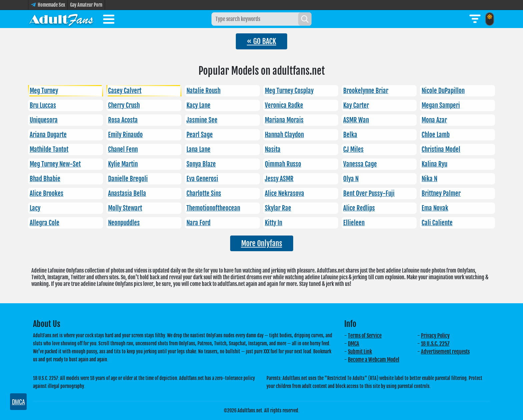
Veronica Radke (284, 105)
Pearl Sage (200, 135)
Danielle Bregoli (128, 179)
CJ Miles (353, 149)
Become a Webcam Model (374, 360)
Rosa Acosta (123, 120)
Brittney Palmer (441, 193)
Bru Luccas (43, 105)
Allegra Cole (45, 223)
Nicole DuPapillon (443, 91)
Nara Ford (198, 223)
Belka (350, 135)
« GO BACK (261, 41)
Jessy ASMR (279, 179)
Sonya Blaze (201, 164)
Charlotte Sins (204, 193)
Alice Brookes (47, 193)
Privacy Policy (435, 336)
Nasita (273, 149)
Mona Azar (434, 120)
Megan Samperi (441, 105)
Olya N (351, 179)
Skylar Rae (278, 208)
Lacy (35, 208)
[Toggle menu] (109, 20)
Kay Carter (356, 105)
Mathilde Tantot (49, 149)
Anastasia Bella (127, 193)
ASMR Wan (356, 120)
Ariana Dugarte (48, 135)
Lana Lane (198, 149)
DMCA (354, 344)
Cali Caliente (437, 223)
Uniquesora (44, 120)
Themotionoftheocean (213, 208)
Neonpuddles (124, 223)
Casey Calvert (125, 91)
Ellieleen (354, 223)
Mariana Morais (284, 120)
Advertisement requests (445, 352)
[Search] (305, 19)
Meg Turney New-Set (55, 164)
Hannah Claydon (284, 135)
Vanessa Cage (360, 164)
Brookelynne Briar (366, 91)
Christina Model (441, 149)
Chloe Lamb (436, 135)
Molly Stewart (125, 208)
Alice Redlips (359, 208)
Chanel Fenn (123, 149)
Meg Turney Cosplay (289, 91)
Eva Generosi (202, 179)
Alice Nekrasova (285, 193)
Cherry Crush (124, 105)
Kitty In (274, 223)
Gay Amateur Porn (86, 5)
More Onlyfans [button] (262, 243)
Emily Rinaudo (125, 135)
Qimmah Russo (283, 164)
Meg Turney (44, 91)
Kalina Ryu (434, 164)
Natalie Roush (203, 91)
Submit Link (360, 352)
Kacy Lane (198, 105)
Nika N (429, 179)
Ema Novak (435, 208)
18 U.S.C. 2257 (435, 344)
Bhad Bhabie (45, 179)
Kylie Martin (123, 164)
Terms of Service (365, 336)
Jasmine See (202, 120)
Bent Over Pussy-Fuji (369, 193)
